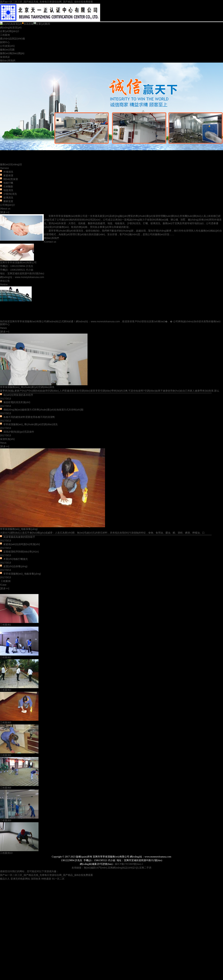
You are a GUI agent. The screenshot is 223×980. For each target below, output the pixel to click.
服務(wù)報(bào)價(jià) (12, 53)
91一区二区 (58, 879)
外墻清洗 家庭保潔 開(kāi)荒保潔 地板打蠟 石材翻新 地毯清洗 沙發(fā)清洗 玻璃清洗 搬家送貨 (10, 186)
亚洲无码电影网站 (20, 879)
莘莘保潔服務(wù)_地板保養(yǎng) (19, 529)
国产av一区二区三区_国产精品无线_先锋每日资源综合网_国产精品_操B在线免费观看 (46, 2)
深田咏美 (36, 879)
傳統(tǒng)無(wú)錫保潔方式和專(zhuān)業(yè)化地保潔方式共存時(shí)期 (43, 410)
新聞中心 (5, 42)
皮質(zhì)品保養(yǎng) (15, 566)
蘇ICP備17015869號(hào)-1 (129, 864)
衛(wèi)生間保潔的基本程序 (18, 395)
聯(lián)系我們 (8, 61)
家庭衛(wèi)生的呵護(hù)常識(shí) (22, 544)
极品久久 (5, 879)
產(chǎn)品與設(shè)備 (12, 39)
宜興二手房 (145, 868)
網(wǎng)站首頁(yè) (11, 28)
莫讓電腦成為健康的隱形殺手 (19, 537)
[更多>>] (5, 212)
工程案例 (5, 35)
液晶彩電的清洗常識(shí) (17, 402)
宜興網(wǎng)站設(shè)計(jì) (123, 868)
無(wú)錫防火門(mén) (96, 868)
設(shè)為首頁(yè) (11, 24)
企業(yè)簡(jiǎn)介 (10, 31)
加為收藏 (28, 24)
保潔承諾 (5, 57)
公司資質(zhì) (7, 46)
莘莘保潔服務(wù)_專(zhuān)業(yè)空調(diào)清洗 (27, 387)
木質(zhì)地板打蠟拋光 (16, 559)
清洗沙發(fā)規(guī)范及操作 (19, 432)
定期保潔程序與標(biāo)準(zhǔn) (21, 552)
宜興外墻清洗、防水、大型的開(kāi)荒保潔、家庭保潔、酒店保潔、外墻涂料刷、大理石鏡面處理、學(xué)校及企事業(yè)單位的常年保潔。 (111, 113)
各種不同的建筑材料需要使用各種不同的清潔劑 (29, 417)
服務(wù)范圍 (7, 50)
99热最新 (46, 879)
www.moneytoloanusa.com (29, 277)
